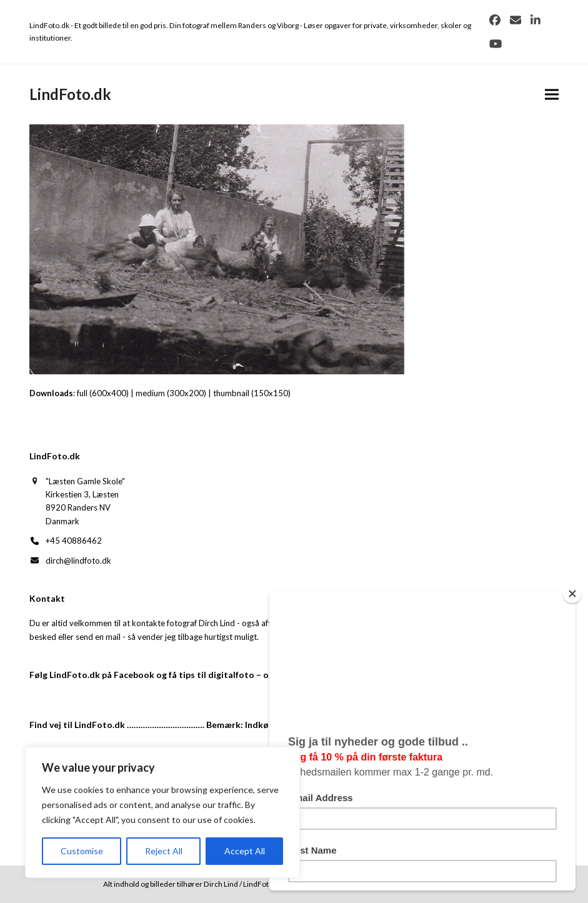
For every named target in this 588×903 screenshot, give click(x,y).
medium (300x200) (171, 393)
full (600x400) (103, 393)
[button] (552, 94)
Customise (82, 851)
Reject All (164, 851)
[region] (162, 812)
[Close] (572, 594)
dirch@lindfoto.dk (78, 561)
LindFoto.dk (70, 94)
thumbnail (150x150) (252, 393)
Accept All (245, 851)
